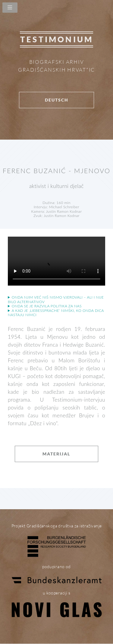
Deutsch (57, 100)
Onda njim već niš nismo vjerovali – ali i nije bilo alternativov (56, 300)
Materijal (56, 454)
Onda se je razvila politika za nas (47, 306)
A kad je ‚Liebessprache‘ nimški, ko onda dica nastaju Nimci (56, 313)
